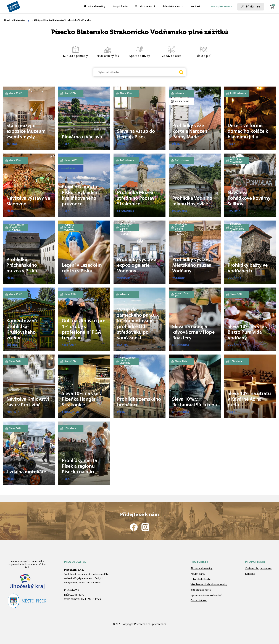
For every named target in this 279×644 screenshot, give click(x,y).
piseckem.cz (159, 624)
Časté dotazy (199, 601)
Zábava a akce (168, 51)
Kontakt (195, 7)
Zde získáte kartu (173, 7)
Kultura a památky (74, 51)
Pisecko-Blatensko (14, 21)
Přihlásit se (253, 7)
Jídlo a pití (199, 51)
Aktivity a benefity (94, 7)
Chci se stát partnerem (258, 569)
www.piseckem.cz (222, 7)
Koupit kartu (120, 7)
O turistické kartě (145, 7)
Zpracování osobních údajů (206, 595)
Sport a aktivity (137, 51)
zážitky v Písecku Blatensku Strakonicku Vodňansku (61, 21)
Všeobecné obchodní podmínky (209, 585)
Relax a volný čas (105, 51)
